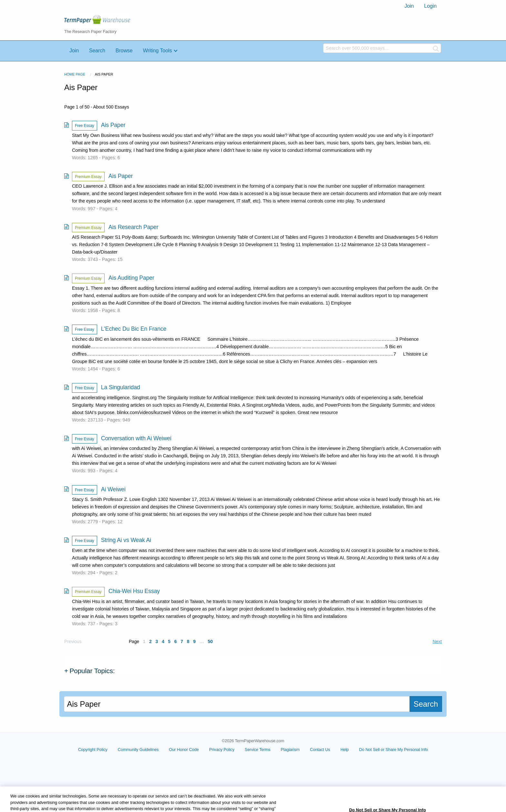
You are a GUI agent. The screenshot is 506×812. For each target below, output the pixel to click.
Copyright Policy (108, 750)
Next (437, 641)
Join (409, 6)
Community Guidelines (153, 750)
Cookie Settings (393, 752)
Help (359, 750)
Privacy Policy (237, 750)
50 (210, 641)
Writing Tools (157, 51)
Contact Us (335, 750)
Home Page (75, 74)
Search (97, 51)
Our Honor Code (199, 750)
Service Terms (273, 750)
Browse (124, 51)
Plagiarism (305, 750)
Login (430, 6)
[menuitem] (409, 6)
